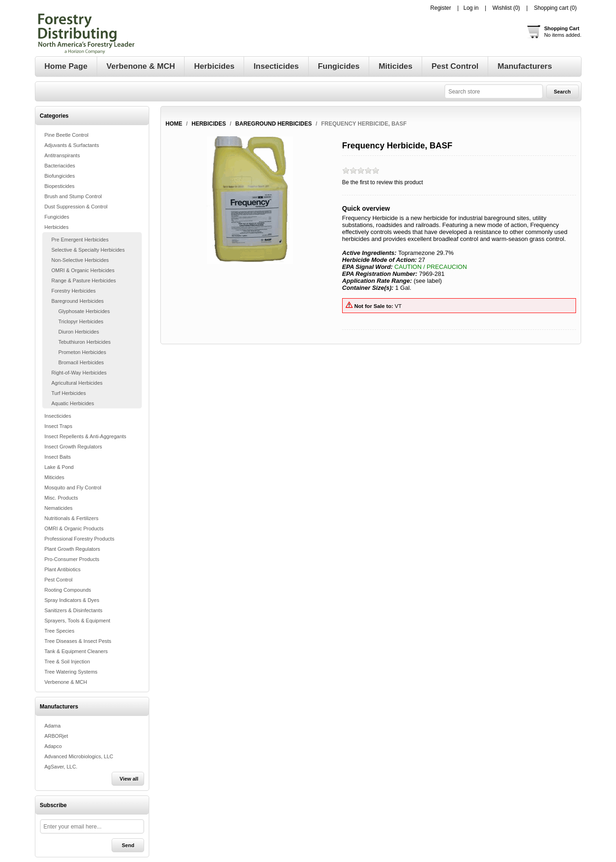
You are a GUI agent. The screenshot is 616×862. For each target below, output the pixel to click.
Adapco (53, 746)
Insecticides (58, 416)
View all (129, 779)
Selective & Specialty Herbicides (88, 250)
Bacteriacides (60, 166)
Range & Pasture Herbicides (84, 281)
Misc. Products (61, 498)
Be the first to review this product (383, 182)
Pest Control (59, 580)
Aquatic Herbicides (73, 403)
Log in (471, 8)
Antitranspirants (62, 155)
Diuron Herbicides (79, 332)
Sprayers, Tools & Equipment (78, 621)
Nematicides (59, 508)
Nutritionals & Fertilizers (72, 518)
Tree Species (60, 631)
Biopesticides (60, 186)
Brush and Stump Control (73, 196)
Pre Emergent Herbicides (80, 240)
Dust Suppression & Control (76, 207)
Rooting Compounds (68, 590)
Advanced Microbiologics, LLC (79, 756)
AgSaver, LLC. (61, 767)
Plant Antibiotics (63, 569)
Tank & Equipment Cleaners (76, 651)
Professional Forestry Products (79, 539)
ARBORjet (56, 736)
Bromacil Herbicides (81, 362)
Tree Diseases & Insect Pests (78, 641)
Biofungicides (60, 176)
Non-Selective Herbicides (80, 260)
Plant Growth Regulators (73, 549)
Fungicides (57, 217)
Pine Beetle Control (67, 135)
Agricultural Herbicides (77, 383)
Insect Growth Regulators (73, 447)
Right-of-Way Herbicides (79, 373)
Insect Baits (58, 457)
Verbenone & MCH (66, 682)
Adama (53, 726)
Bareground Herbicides (78, 301)
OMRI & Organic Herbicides (83, 270)
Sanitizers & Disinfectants (74, 610)
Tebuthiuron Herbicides (85, 342)
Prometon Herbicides (83, 352)
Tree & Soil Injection (67, 662)
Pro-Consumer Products (72, 559)
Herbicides (57, 227)
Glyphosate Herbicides (84, 311)
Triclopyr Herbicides (81, 321)
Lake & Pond (59, 467)
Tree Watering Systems (71, 672)
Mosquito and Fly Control (73, 488)
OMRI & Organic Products (74, 528)
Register (441, 8)
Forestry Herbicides (74, 291)
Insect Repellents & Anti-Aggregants (86, 436)
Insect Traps (59, 426)
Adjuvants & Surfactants (72, 145)
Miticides (55, 477)
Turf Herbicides (69, 393)
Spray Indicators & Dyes (72, 600)
